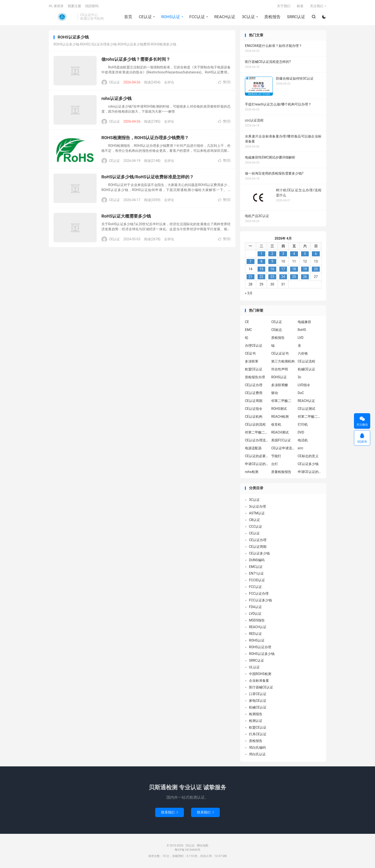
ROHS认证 (171, 17)
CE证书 (250, 354)
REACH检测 (280, 417)
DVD (301, 433)
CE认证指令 (254, 409)
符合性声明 (280, 370)
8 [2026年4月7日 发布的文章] (261, 262)
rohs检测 (252, 472)
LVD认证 (255, 614)
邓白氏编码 (257, 748)
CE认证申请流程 (283, 449)
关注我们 (317, 6)
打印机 (303, 425)
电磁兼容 (304, 322)
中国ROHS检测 (260, 674)
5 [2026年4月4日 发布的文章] (305, 254)
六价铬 (303, 354)
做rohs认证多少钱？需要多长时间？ (136, 60)
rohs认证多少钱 (116, 99)
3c (300, 378)
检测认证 (256, 721)
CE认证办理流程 (257, 441)
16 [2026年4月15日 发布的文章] (272, 269)
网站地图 (203, 846)
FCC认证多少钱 (260, 601)
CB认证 (254, 520)
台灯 (275, 464)
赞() (224, 82)
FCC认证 (197, 17)
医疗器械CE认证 (261, 688)
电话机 (303, 441)
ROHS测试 (279, 409)
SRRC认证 (296, 17)
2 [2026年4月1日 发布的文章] (272, 254)
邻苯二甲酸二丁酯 (257, 433)
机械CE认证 (306, 370)
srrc (301, 449)
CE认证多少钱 (308, 464)
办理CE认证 (254, 346)
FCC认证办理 (259, 594)
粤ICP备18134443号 (188, 850)
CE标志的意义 (308, 456)
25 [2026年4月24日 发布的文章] (294, 277)
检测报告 (256, 714)
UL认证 (254, 668)
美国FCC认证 (281, 441)
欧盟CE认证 (254, 370)
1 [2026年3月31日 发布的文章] (261, 254)
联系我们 (170, 813)
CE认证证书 (280, 354)
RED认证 (255, 634)
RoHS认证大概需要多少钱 (126, 217)
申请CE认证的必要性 (257, 464)
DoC (301, 393)
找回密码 (92, 6)
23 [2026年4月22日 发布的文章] (272, 277)
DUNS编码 (257, 560)
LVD (301, 338)
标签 (300, 6)
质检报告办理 (255, 378)
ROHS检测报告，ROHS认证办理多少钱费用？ (145, 138)
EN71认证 (256, 574)
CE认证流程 (306, 362)
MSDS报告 (257, 621)
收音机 (276, 425)
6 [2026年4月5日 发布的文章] (316, 254)
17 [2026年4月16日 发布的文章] (283, 269)
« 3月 (249, 294)
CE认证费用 (254, 393)
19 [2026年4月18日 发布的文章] (305, 269)
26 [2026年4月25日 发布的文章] (305, 277)
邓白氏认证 (257, 755)
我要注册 (74, 6)
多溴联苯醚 (280, 385)
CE (247, 322)
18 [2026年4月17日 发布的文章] (294, 269)
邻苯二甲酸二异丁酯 (310, 417)
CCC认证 (256, 527)
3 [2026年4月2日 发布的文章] (283, 254)
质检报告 (272, 17)
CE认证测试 (306, 409)
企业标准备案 (259, 681)
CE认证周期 (254, 401)
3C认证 (248, 17)
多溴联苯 (252, 362)
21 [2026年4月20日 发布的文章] (250, 277)
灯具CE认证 (258, 735)
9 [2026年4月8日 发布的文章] (272, 262)
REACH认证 (225, 17)
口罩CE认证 (258, 694)
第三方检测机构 (283, 362)
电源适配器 (253, 449)
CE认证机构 (254, 417)
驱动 (275, 393)
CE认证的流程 (255, 425)
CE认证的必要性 (257, 456)
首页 (128, 17)
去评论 (169, 83)
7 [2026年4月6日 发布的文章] (250, 262)
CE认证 (62, 17)
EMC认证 (256, 567)
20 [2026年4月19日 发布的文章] (316, 269)
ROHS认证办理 (260, 648)
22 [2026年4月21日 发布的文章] (261, 277)
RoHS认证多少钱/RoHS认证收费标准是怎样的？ (148, 177)
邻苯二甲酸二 (281, 401)
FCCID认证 (257, 581)
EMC (248, 330)
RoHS (302, 330)
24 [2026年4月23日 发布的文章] (283, 277)
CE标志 (277, 330)
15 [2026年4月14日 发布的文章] (261, 269)
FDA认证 (255, 607)
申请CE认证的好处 (310, 472)
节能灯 (276, 456)
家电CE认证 (258, 701)
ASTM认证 (257, 514)
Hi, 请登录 (56, 6)
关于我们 (284, 6)
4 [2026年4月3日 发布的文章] (294, 254)
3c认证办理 (257, 507)
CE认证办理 (254, 385)
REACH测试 (280, 433)
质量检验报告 (281, 472)
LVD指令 (304, 385)
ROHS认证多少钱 (262, 654)
